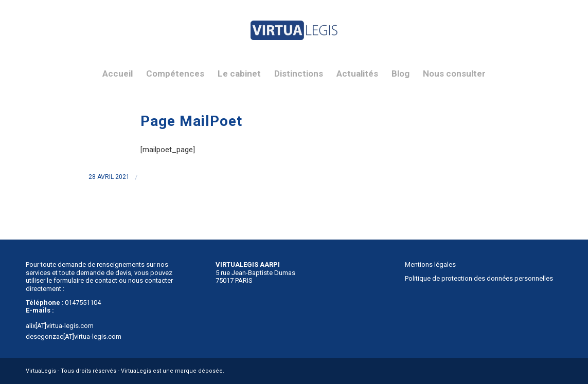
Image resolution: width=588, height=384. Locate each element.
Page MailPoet (191, 121)
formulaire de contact (85, 280)
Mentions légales (430, 264)
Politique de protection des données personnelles (479, 278)
